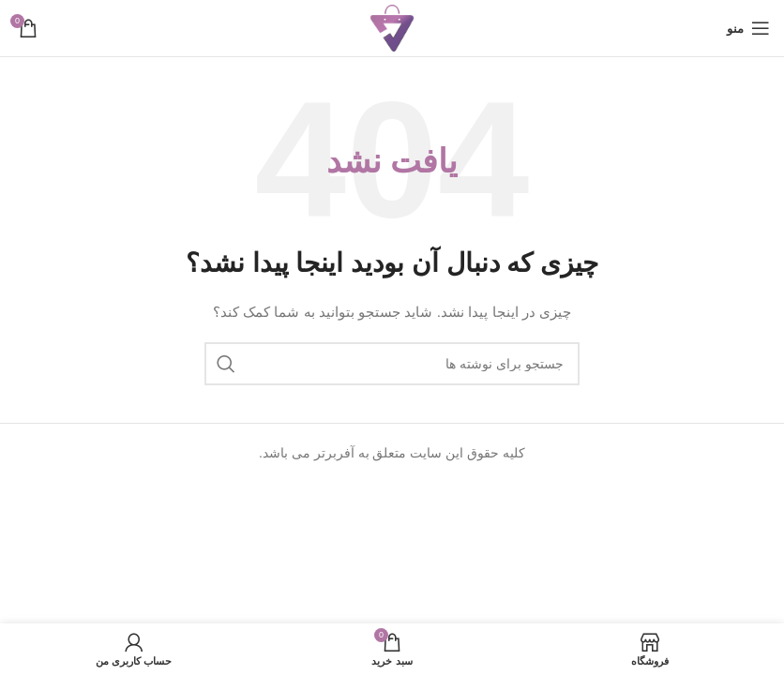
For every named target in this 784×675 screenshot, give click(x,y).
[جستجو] (392, 364)
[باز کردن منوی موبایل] (748, 28)
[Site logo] (392, 27)
